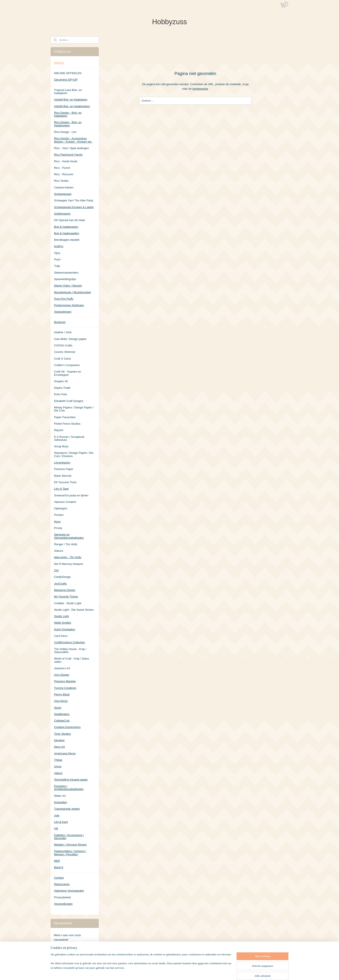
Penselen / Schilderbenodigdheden (69, 788)
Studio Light (62, 616)
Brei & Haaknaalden (67, 233)
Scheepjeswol (63, 194)
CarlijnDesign (62, 577)
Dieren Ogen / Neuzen (68, 286)
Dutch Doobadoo (65, 629)
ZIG (56, 570)
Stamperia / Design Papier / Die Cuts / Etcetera (74, 454)
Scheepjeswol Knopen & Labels (74, 207)
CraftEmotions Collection (70, 642)
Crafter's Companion (67, 365)
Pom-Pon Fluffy (64, 299)
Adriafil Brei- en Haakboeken (72, 106)
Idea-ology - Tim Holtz (68, 557)
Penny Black (62, 694)
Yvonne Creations (65, 688)
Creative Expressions (67, 727)
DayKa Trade (62, 388)
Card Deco (61, 636)
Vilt (56, 828)
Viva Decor (61, 701)
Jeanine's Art (62, 668)
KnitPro (59, 246)
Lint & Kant (61, 822)
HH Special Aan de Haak (70, 220)
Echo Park (61, 394)
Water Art (60, 796)
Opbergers (61, 508)
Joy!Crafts (60, 584)
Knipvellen (61, 802)
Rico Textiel (61, 181)
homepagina (200, 88)
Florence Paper (64, 469)
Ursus (58, 766)
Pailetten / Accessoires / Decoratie (69, 837)
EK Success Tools (65, 482)
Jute (57, 815)
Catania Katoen (64, 187)
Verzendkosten (63, 904)
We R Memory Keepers (69, 564)
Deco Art (59, 747)
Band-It (59, 867)
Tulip (57, 266)
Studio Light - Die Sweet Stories (74, 610)
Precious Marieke (65, 681)
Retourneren (62, 884)
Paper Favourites (65, 417)
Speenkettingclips (65, 279)
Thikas (58, 760)
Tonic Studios (62, 734)
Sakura (58, 551)
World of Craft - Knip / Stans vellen (72, 660)
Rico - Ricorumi (64, 174)
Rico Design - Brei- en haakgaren (68, 114)
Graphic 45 (61, 381)
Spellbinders (62, 714)
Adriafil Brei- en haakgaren (71, 100)
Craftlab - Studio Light (68, 603)
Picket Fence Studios (67, 424)
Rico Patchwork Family (68, 155)
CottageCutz (62, 721)
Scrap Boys (61, 446)
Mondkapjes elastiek (67, 240)
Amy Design (62, 675)
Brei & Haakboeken (66, 227)
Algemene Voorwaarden (69, 891)
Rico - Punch (62, 168)
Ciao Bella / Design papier (70, 339)
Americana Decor (65, 753)
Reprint (59, 430)
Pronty (58, 528)
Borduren (60, 322)
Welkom (59, 63)
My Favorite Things (66, 597)
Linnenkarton (62, 463)
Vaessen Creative (65, 502)
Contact (59, 878)
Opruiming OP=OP (66, 80)
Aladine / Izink (63, 332)
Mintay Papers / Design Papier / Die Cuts (74, 409)
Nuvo (57, 522)
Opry (57, 253)
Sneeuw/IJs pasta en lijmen (71, 495)
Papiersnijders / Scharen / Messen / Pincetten (70, 853)
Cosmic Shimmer (65, 352)
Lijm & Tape (61, 489)
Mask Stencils (63, 476)
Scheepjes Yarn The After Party (74, 200)
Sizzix (58, 708)
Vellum (58, 773)
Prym (57, 259)
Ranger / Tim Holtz (66, 544)
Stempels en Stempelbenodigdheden (69, 536)
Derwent (59, 740)
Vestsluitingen (63, 312)
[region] (141, 966)
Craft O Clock (62, 359)
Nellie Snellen (63, 623)
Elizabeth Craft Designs (69, 401)
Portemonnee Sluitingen (69, 305)
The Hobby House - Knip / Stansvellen (70, 651)
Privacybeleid (62, 897)
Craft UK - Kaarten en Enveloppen (68, 373)
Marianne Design (65, 590)
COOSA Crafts (63, 345)
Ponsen (59, 515)
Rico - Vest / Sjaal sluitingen (71, 148)
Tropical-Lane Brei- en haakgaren (68, 92)
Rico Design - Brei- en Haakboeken (68, 124)
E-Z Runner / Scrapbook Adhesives (69, 438)
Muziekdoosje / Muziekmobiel (72, 292)
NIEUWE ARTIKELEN (68, 73)
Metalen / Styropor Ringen (70, 845)
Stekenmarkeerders (66, 273)
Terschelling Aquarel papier (71, 780)
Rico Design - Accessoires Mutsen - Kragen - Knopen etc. (73, 140)
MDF (57, 861)
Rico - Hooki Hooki (66, 161)
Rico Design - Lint (65, 132)
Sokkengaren (62, 214)
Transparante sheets (67, 809)
